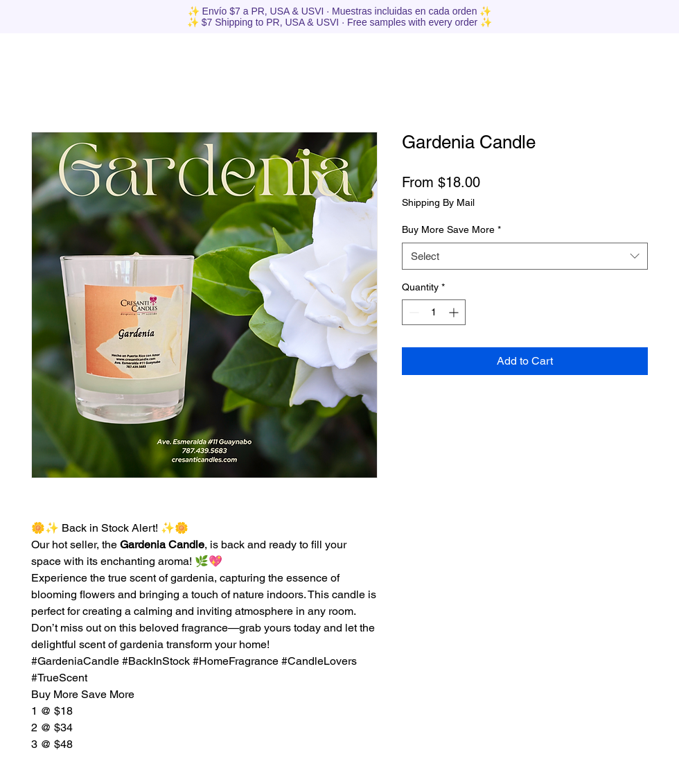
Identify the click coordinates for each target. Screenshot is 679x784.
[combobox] (525, 256)
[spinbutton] (434, 312)
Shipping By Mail (438, 202)
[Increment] (455, 312)
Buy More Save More (451, 229)
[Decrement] (413, 312)
